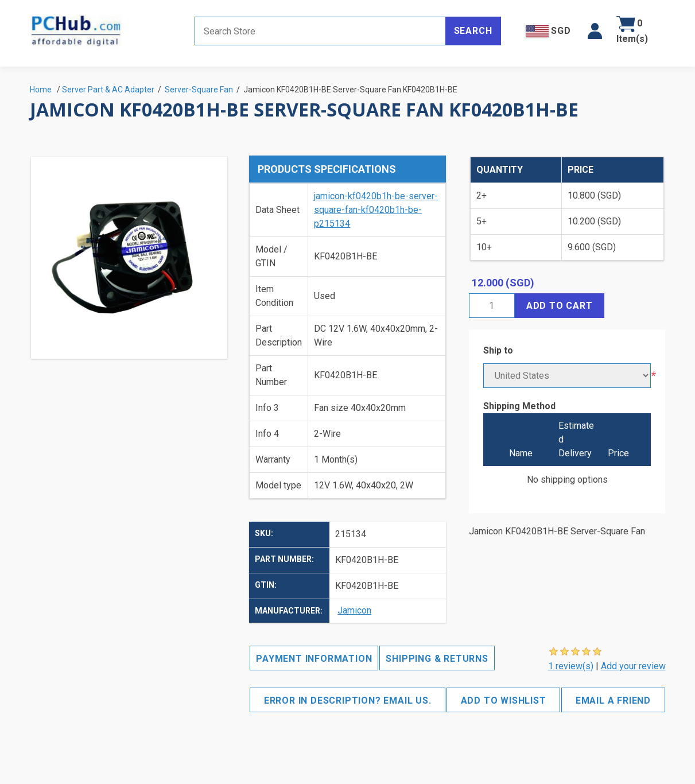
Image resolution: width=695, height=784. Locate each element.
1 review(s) (571, 666)
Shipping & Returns (437, 659)
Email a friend (613, 700)
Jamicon (354, 610)
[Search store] (320, 31)
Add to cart (560, 306)
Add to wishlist (504, 700)
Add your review (633, 666)
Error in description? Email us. (348, 700)
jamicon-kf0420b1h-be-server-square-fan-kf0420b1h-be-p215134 (376, 210)
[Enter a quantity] (492, 306)
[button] (595, 31)
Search (473, 31)
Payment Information (314, 659)
